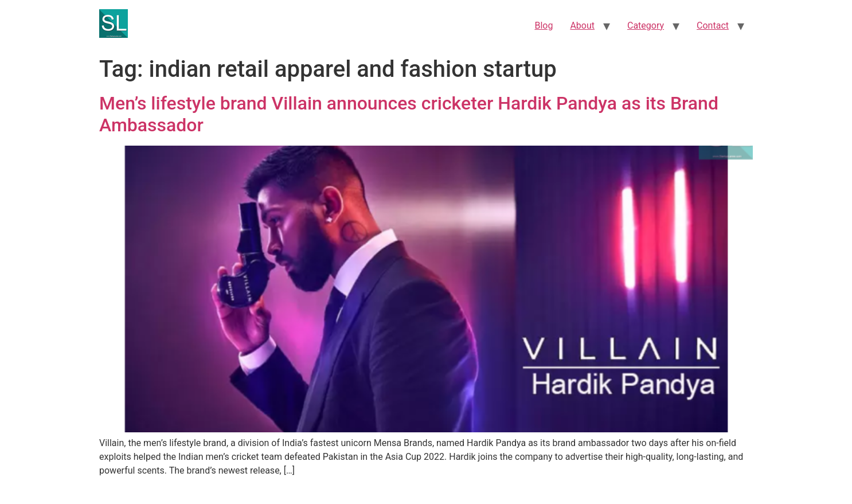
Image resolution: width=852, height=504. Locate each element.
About (582, 26)
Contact (713, 26)
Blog (544, 26)
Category (646, 26)
